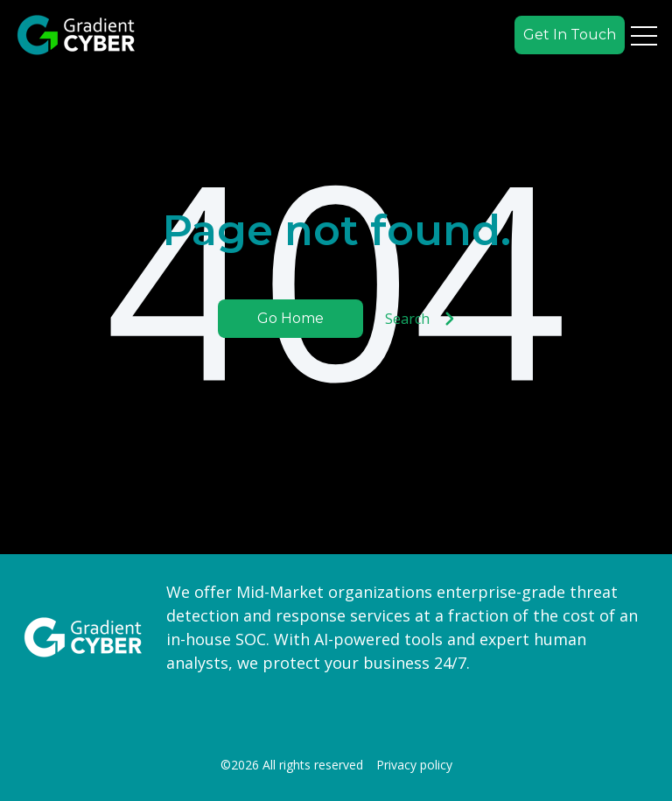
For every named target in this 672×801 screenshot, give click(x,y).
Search (420, 319)
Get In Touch (570, 35)
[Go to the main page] (76, 35)
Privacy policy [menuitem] (414, 766)
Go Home (290, 318)
